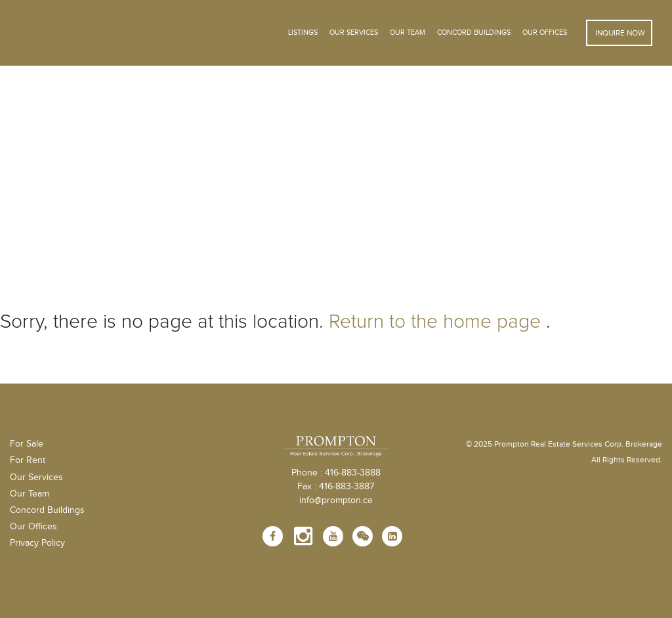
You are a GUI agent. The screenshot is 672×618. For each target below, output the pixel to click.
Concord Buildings (474, 33)
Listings (303, 33)
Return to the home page (435, 321)
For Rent (28, 460)
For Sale (27, 444)
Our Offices (545, 33)
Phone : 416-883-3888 (336, 473)
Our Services (36, 477)
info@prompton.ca (336, 500)
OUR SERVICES (354, 33)
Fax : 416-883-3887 (336, 487)
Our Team (408, 33)
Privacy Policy (37, 543)
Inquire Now (619, 33)
